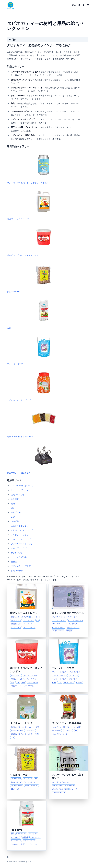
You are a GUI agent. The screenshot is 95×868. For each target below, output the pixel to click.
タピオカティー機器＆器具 (31, 458)
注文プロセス (17, 512)
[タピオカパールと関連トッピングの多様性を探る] (27, 772)
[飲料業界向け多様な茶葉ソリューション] (27, 826)
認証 (13, 508)
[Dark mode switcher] (84, 5)
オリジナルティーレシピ (22, 530)
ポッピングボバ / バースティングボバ (31, 241)
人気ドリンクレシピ (20, 526)
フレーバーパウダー (31, 349)
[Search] (79, 5)
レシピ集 (15, 521)
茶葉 (31, 313)
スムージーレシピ (19, 548)
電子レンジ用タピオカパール (31, 422)
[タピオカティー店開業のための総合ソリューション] (68, 719)
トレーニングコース (20, 490)
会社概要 (15, 499)
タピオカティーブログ (21, 566)
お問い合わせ (17, 570)
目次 (14, 39)
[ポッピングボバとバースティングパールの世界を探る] (27, 666)
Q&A (13, 517)
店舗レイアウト (18, 495)
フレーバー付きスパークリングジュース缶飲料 (31, 168)
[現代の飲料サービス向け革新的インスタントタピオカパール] (68, 611)
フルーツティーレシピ (21, 539)
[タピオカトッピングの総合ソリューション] (27, 719)
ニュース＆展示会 (19, 557)
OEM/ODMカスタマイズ (22, 486)
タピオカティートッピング (31, 386)
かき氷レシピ (17, 553)
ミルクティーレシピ (20, 535)
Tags (9, 857)
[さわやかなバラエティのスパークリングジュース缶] (68, 772)
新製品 (14, 562)
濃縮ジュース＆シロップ (31, 205)
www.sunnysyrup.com (22, 862)
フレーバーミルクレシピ (22, 544)
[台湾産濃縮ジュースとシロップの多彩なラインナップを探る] (27, 611)
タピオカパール (31, 277)
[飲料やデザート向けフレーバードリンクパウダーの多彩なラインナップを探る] (68, 666)
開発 (13, 503)
